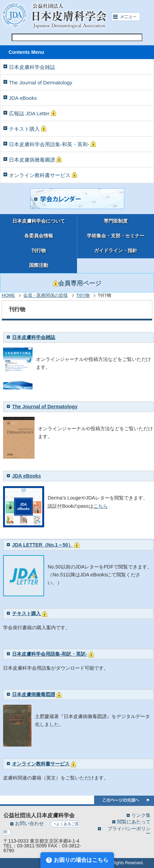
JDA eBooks (23, 98)
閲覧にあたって (134, 822)
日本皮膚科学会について (39, 221)
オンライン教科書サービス (43, 175)
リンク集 (141, 815)
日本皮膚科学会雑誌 (32, 67)
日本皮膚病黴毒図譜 (34, 694)
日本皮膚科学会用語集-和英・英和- (52, 144)
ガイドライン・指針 (116, 251)
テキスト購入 (28, 129)
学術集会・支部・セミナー (116, 236)
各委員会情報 (39, 236)
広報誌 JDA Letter (33, 113)
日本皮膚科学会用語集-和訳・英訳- (50, 654)
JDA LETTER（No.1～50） (42, 545)
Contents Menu (26, 52)
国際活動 (39, 265)
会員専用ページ (77, 283)
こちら (101, 506)
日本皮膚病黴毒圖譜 (35, 160)
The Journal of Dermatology (41, 83)
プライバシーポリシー (129, 831)
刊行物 (39, 251)
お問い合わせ (29, 823)
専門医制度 (116, 221)
